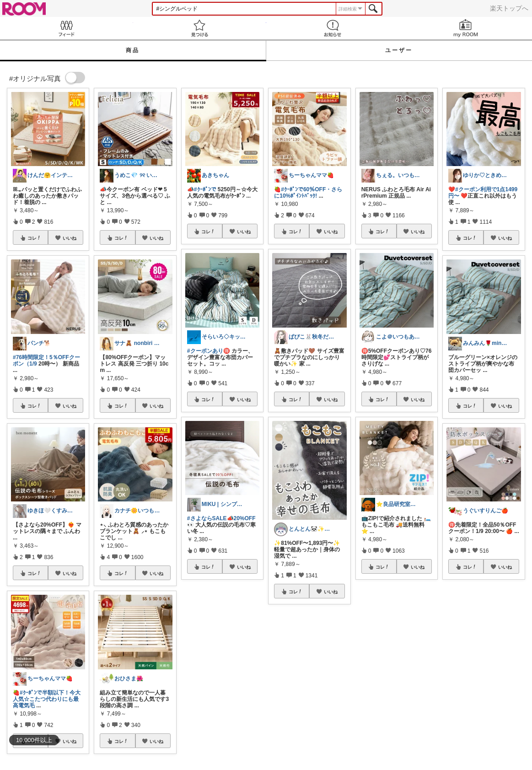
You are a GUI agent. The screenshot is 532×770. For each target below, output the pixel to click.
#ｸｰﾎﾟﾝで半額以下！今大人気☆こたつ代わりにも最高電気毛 (47, 699)
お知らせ (333, 28)
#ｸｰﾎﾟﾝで (205, 189)
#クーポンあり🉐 (209, 351)
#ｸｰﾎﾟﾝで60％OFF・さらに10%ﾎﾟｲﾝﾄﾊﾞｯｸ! (308, 193)
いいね (70, 238)
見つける (200, 28)
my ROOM (465, 28)
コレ (34, 238)
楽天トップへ (509, 8)
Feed (67, 28)
